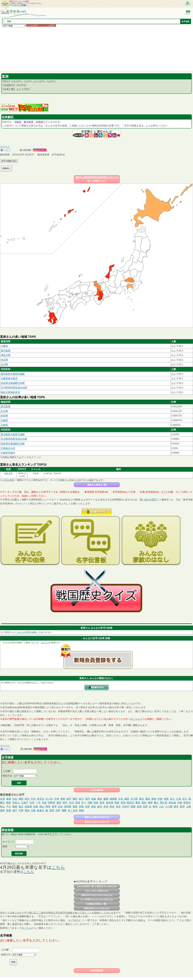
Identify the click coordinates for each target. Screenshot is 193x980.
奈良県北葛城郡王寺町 (13, 383)
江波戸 (25, 803)
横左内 (130, 803)
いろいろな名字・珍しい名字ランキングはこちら (97, 886)
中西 (160, 799)
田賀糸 (187, 803)
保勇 (166, 799)
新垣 (102, 803)
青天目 (41, 799)
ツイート (5, 147)
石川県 (4, 364)
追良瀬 (109, 803)
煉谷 (75, 799)
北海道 (39, 122)
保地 (154, 799)
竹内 (33, 799)
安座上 (16, 803)
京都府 (4, 425)
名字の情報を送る (9, 161)
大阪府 (18, 122)
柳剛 (64, 810)
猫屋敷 (113, 799)
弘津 (32, 803)
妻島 (100, 799)
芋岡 (21, 810)
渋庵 (33, 810)
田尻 (145, 807)
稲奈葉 (28, 807)
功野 (58, 810)
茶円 (87, 799)
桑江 (156, 803)
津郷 (90, 803)
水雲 (2, 799)
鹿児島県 (28, 122)
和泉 (96, 803)
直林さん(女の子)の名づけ (97, 822)
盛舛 (2, 810)
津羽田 (68, 807)
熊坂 (117, 803)
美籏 (123, 803)
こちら (136, 719)
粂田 (75, 807)
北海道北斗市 (8, 448)
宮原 (139, 807)
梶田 (9, 803)
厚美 (63, 799)
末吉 (118, 807)
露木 (176, 807)
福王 (21, 807)
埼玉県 (4, 360)
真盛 (9, 799)
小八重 (169, 807)
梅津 (150, 803)
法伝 (15, 799)
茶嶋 (81, 810)
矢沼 (71, 803)
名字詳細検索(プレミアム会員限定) (41, 26)
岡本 (48, 807)
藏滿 (106, 799)
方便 (57, 799)
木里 (106, 807)
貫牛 (65, 803)
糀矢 (142, 799)
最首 (59, 803)
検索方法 (7, 776)
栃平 (69, 799)
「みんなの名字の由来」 (27, 632)
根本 (155, 807)
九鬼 (179, 799)
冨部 (52, 810)
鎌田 (127, 799)
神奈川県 (6, 355)
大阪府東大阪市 (9, 378)
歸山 (42, 807)
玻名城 (172, 803)
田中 (27, 799)
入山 (161, 807)
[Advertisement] (90, 49)
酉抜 (27, 810)
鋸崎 (15, 807)
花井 (87, 807)
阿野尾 (52, 803)
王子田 (134, 799)
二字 (38, 803)
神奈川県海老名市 (10, 392)
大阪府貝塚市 (8, 453)
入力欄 (6, 771)
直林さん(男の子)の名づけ (97, 817)
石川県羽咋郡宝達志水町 (14, 388)
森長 (148, 799)
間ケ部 (164, 803)
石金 (60, 807)
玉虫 (121, 799)
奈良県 (4, 416)
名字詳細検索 (97, 790)
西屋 (133, 807)
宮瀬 (78, 803)
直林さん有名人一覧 (97, 485)
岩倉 (36, 807)
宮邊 (44, 803)
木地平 (126, 807)
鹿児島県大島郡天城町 (13, 374)
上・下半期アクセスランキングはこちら (97, 899)
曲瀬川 (41, 810)
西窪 (182, 807)
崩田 (21, 799)
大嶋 (180, 803)
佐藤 (93, 799)
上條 (188, 807)
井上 (172, 799)
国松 (144, 803)
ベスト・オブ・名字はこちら (97, 891)
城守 (15, 810)
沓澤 (54, 807)
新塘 (9, 810)
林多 (112, 807)
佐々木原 (73, 810)
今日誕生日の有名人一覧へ (97, 904)
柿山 (2, 807)
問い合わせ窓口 (148, 500)
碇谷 (100, 807)
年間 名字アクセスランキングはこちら (97, 895)
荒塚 (81, 807)
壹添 (93, 807)
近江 (185, 799)
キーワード (8, 842)
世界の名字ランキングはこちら (97, 908)
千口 (9, 807)
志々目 (49, 799)
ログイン (45, 643)
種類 (5, 846)
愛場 (138, 803)
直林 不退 (8, 473)
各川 (81, 799)
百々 (84, 803)
